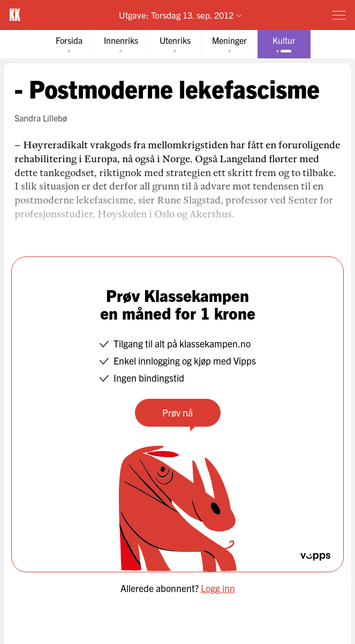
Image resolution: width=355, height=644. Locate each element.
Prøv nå (177, 412)
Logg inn (218, 588)
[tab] (69, 44)
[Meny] (339, 15)
